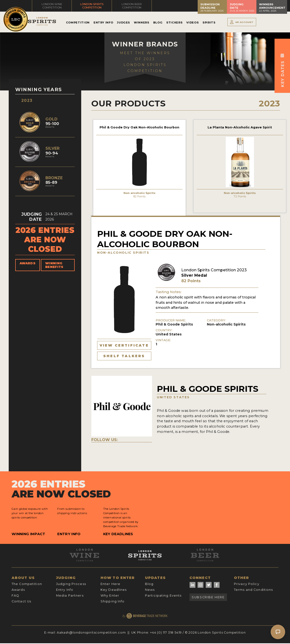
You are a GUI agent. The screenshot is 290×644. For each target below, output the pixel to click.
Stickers (174, 22)
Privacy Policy (247, 584)
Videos (192, 22)
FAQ (15, 596)
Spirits (209, 22)
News (150, 590)
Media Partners (70, 596)
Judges (123, 22)
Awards (28, 263)
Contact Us (21, 601)
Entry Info (103, 22)
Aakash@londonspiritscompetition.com (91, 633)
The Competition (27, 584)
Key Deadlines (118, 534)
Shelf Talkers (124, 356)
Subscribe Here (208, 597)
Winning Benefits (54, 265)
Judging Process (71, 584)
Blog (158, 22)
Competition (78, 22)
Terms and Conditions (253, 590)
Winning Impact (28, 534)
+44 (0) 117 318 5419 (166, 633)
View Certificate (124, 345)
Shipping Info (113, 601)
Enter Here (110, 584)
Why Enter (110, 596)
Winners (141, 22)
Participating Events (163, 596)
